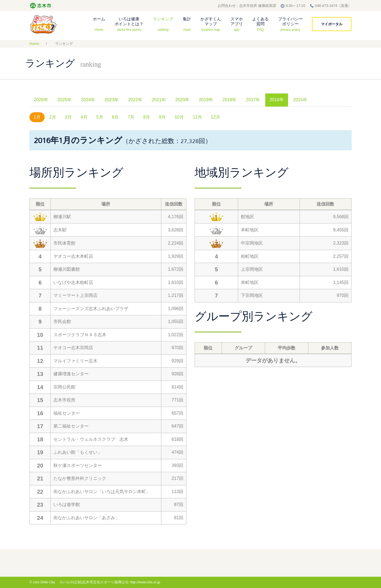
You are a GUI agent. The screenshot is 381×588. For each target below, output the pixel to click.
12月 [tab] (216, 117)
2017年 (253, 100)
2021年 (159, 100)
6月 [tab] (115, 117)
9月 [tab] (162, 117)
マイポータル (332, 24)
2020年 (183, 100)
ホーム (99, 24)
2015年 (300, 100)
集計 (187, 24)
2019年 (206, 100)
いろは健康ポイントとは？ (129, 24)
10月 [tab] (179, 117)
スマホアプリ (237, 24)
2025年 (65, 100)
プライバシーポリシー (290, 24)
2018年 (230, 100)
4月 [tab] (84, 117)
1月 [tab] (37, 117)
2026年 (41, 100)
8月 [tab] (147, 117)
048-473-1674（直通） (333, 6)
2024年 (88, 100)
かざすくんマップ (211, 24)
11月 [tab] (197, 117)
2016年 (277, 100)
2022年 (135, 100)
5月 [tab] (100, 117)
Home (34, 44)
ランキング (163, 24)
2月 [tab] (53, 117)
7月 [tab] (131, 117)
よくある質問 (260, 24)
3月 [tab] (68, 117)
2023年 (112, 100)
